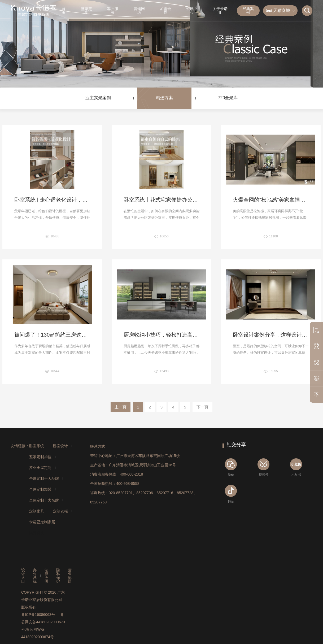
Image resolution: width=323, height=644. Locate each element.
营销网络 (139, 11)
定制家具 (37, 511)
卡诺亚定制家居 (42, 522)
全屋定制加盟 (40, 489)
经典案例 (248, 11)
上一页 (121, 407)
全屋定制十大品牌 (44, 478)
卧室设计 (60, 446)
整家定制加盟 (40, 457)
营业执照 (70, 576)
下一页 (202, 407)
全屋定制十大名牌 (44, 500)
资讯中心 (192, 11)
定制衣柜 (60, 511)
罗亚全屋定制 (40, 468)
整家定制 (86, 11)
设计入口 (23, 576)
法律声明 (46, 576)
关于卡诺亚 (220, 11)
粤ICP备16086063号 (38, 615)
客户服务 (113, 11)
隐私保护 (58, 576)
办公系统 (35, 576)
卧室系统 (37, 446)
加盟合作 (165, 11)
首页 (64, 11)
